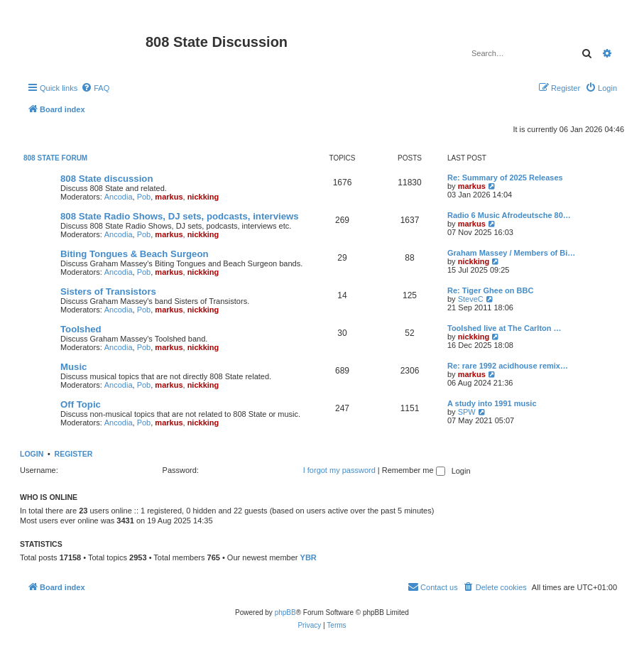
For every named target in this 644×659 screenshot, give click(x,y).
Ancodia (119, 197)
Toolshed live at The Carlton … (504, 328)
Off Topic (81, 404)
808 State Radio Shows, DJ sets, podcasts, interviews (180, 216)
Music (73, 367)
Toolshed (81, 329)
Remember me (414, 470)
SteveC (471, 299)
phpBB (285, 612)
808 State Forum (55, 158)
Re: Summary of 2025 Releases (505, 178)
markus (169, 197)
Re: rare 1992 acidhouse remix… (508, 366)
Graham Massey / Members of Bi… (511, 253)
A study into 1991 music (492, 403)
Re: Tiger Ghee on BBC (490, 290)
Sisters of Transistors (108, 292)
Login (32, 454)
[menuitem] (95, 88)
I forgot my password (339, 470)
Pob (144, 197)
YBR (309, 557)
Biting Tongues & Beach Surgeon (135, 254)
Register (74, 454)
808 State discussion (107, 179)
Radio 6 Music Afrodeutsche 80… (509, 215)
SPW (467, 412)
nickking (203, 197)
